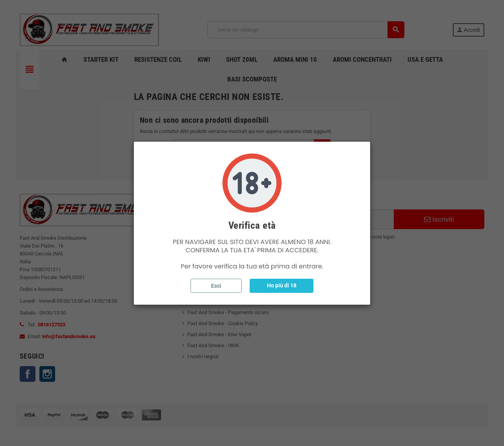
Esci (216, 286)
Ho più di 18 (282, 285)
